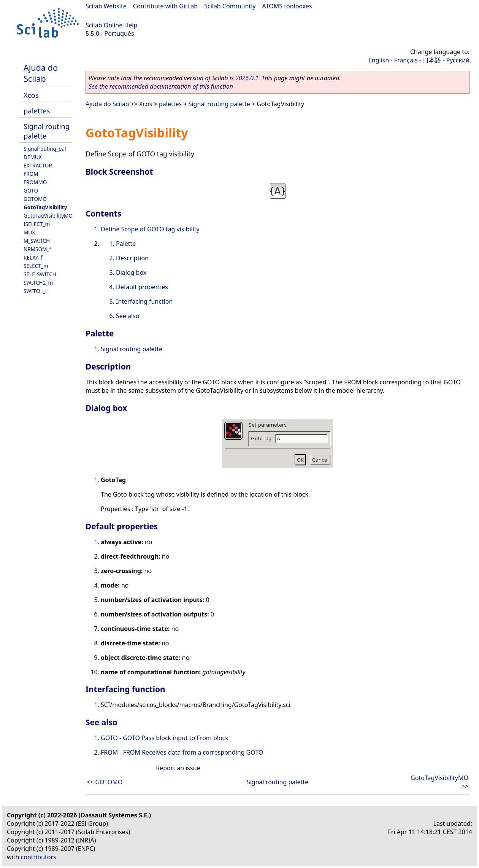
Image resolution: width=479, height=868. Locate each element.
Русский (458, 60)
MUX (29, 232)
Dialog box (131, 272)
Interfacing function (144, 301)
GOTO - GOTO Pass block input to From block (165, 738)
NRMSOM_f (37, 249)
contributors (39, 857)
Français (406, 60)
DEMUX (33, 157)
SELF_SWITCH (40, 274)
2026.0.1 (247, 78)
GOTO (31, 190)
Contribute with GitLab (165, 6)
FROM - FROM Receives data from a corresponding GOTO (182, 752)
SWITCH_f (35, 291)
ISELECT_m (37, 224)
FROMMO (35, 182)
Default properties (142, 287)
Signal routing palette (219, 104)
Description (132, 258)
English (379, 60)
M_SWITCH (37, 241)
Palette (126, 244)
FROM (31, 174)
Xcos (31, 95)
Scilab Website (106, 6)
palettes (37, 111)
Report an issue (178, 768)
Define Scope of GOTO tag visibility (150, 229)
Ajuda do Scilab (41, 73)
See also (128, 316)
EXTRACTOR (38, 165)
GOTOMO (35, 199)
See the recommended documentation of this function (161, 86)
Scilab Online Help (111, 25)
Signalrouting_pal (45, 149)
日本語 (432, 60)
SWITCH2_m (38, 283)
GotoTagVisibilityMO (48, 216)
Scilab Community (230, 6)
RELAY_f (33, 257)
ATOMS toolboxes (287, 6)
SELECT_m (36, 266)
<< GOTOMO (105, 782)
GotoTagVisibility (45, 207)
